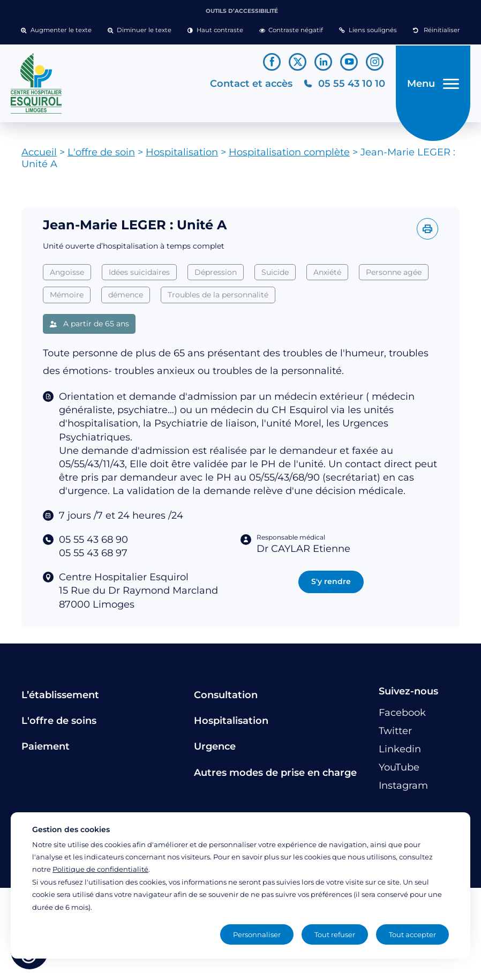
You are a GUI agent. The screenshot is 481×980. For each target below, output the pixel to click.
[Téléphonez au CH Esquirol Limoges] (342, 85)
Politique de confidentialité (100, 869)
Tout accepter (412, 934)
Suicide (275, 276)
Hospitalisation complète (289, 156)
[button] (56, 31)
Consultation (226, 699)
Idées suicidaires (139, 276)
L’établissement (60, 699)
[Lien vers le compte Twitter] (298, 62)
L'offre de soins (59, 725)
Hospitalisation (182, 156)
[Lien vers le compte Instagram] (375, 62)
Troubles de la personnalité (218, 299)
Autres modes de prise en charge (275, 776)
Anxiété (327, 276)
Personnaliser (257, 934)
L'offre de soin (101, 156)
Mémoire (67, 299)
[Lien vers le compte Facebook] (272, 62)
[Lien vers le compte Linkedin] (323, 62)
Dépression (216, 276)
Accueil (39, 156)
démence (126, 299)
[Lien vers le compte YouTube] (349, 62)
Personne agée (394, 276)
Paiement (46, 751)
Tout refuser (335, 934)
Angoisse (67, 276)
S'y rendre (331, 586)
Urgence (215, 751)
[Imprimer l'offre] (427, 233)
